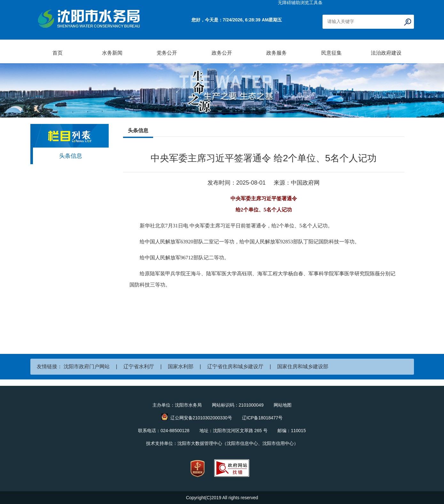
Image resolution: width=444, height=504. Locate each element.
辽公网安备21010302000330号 (201, 418)
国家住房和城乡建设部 (303, 367)
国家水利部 (181, 367)
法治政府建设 (386, 53)
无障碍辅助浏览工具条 (300, 3)
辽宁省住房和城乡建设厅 (235, 367)
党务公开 (167, 53)
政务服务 (277, 53)
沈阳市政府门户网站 (87, 367)
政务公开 (222, 53)
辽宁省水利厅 (139, 367)
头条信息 (71, 156)
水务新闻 (112, 53)
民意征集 (331, 53)
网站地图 (283, 405)
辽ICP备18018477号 (262, 418)
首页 (58, 53)
